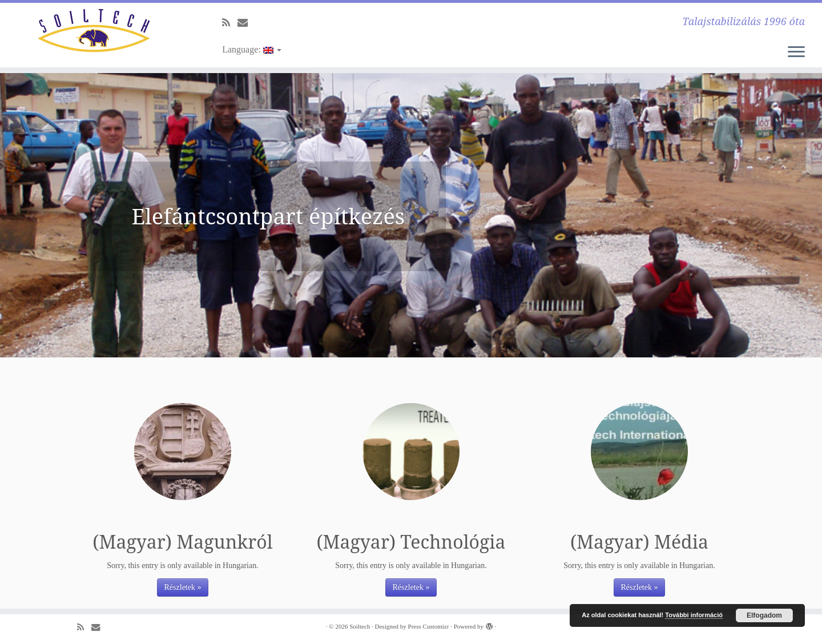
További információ (694, 615)
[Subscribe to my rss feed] (230, 23)
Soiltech (360, 626)
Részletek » (183, 587)
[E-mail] (246, 23)
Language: (252, 49)
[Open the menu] (796, 53)
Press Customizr (429, 626)
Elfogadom (764, 615)
